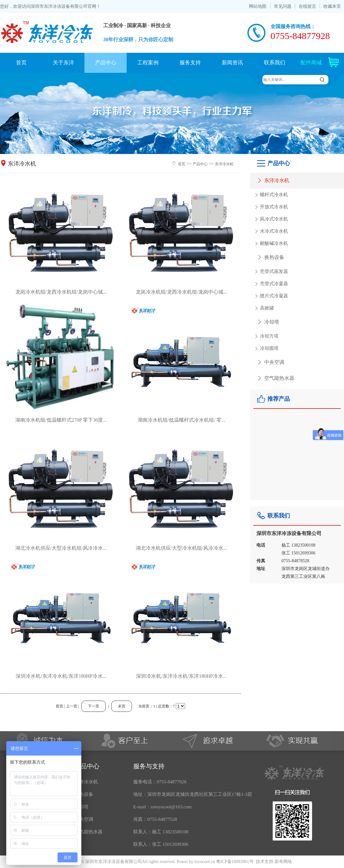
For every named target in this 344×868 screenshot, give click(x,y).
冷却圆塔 (266, 349)
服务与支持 (149, 766)
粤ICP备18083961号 (235, 862)
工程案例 (148, 63)
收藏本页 (332, 6)
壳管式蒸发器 (271, 272)
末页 (122, 706)
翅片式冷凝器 (271, 296)
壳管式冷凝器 (271, 284)
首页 (21, 63)
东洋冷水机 (273, 180)
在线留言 (307, 6)
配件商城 (322, 63)
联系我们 (275, 63)
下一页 (94, 706)
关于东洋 (63, 63)
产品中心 (106, 63)
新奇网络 (283, 862)
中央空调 (270, 362)
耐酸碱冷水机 (271, 244)
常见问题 (283, 6)
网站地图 (258, 6)
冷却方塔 (266, 336)
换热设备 (270, 257)
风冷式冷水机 (271, 219)
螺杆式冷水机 (271, 195)
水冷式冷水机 (271, 231)
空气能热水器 (275, 378)
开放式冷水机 (271, 207)
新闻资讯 (232, 63)
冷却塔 (268, 322)
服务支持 (190, 63)
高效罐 (264, 308)
